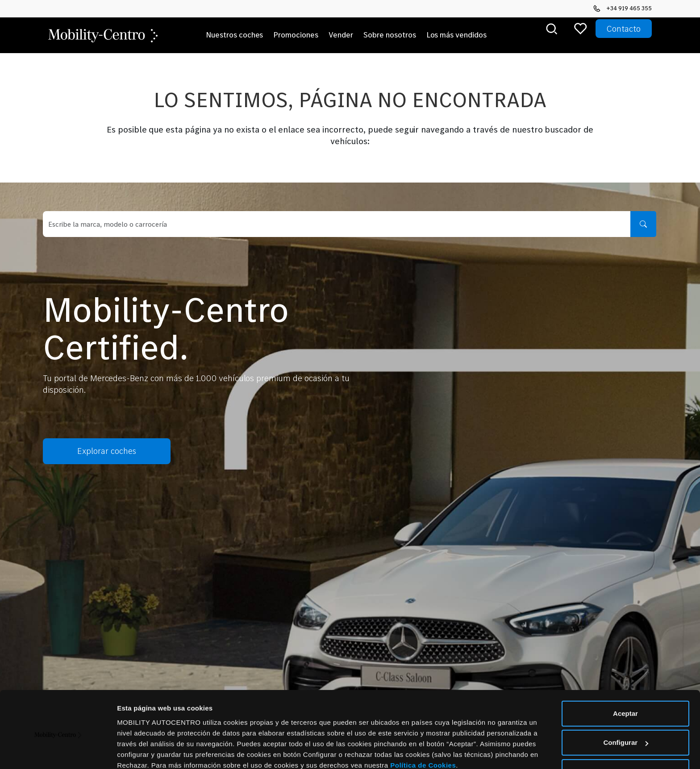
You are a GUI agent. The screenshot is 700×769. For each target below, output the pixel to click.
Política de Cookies (423, 727)
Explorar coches (97, 451)
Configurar (626, 704)
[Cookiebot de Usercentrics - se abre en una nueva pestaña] (58, 752)
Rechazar (626, 734)
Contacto (624, 29)
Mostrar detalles (143, 751)
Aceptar (625, 675)
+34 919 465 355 (623, 8)
